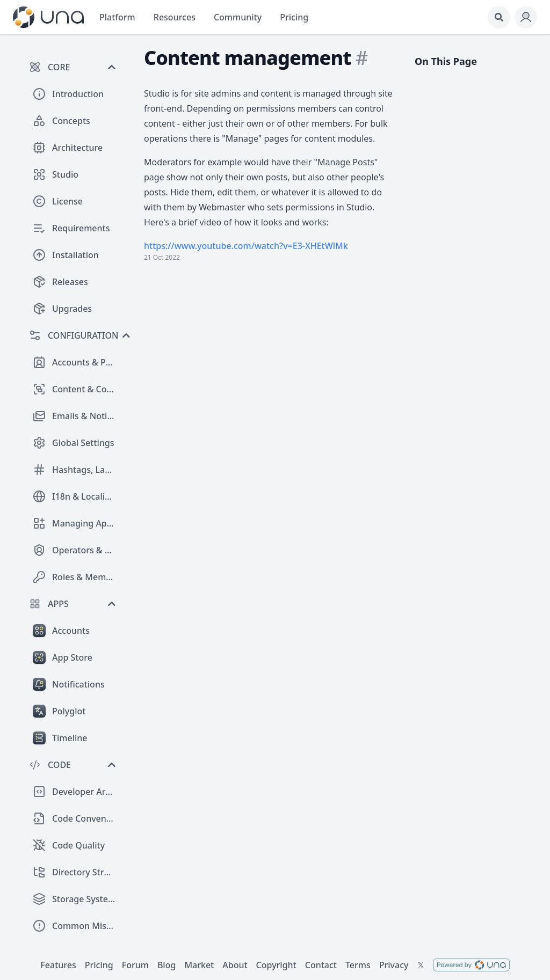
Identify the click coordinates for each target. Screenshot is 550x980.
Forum (135, 965)
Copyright (276, 965)
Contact (321, 965)
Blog (167, 965)
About (235, 965)
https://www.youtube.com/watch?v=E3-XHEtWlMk (246, 246)
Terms (358, 965)
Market (199, 965)
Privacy (394, 965)
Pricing (99, 965)
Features (58, 965)
